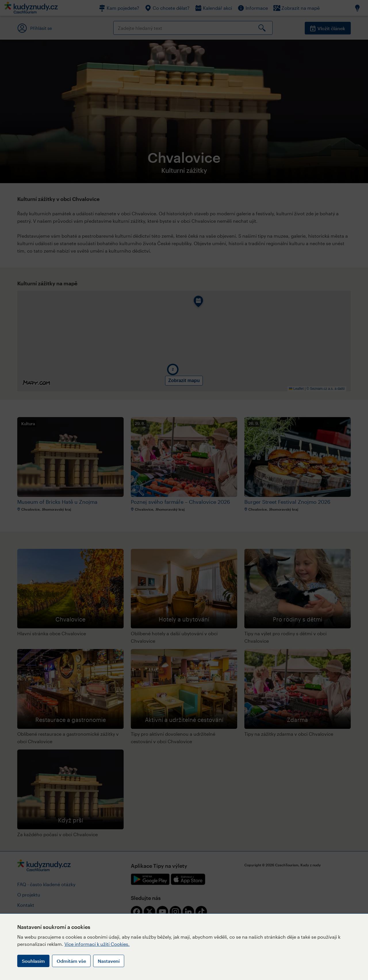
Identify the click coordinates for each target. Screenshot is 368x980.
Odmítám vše (71, 961)
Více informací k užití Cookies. (97, 944)
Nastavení (109, 961)
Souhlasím (33, 961)
